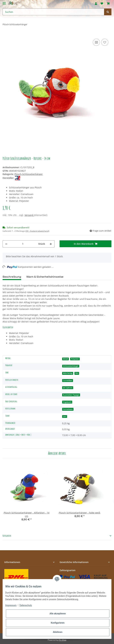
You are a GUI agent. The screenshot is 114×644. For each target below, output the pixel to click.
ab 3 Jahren (68, 388)
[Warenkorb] (108, 4)
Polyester (75, 359)
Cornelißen (68, 381)
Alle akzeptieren (58, 614)
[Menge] (23, 244)
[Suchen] (53, 12)
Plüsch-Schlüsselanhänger (29, 174)
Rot (77, 373)
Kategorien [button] (7, 536)
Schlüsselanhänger (71, 366)
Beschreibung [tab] (12, 277)
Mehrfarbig (68, 373)
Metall (65, 359)
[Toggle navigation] (4, 2)
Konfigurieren (58, 623)
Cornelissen (68, 409)
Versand (29, 215)
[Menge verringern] (6, 244)
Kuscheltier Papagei (71, 395)
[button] (96, 4)
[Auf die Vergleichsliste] (96, 42)
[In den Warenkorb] (5, 33)
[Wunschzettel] (102, 4)
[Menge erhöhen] (51, 244)
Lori (65, 416)
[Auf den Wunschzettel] (105, 42)
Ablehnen (58, 632)
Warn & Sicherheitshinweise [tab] (45, 277)
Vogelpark (67, 402)
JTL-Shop (62, 640)
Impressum (11, 605)
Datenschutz (26, 605)
